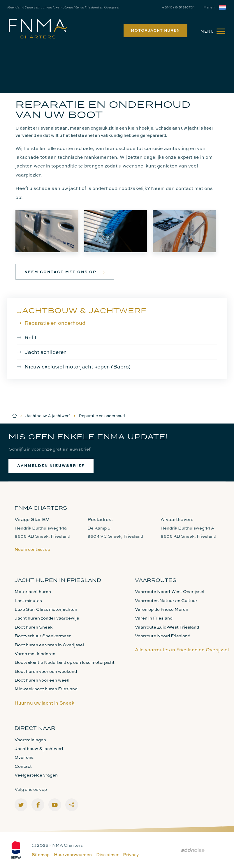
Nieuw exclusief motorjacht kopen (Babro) (78, 366)
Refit (31, 337)
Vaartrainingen (30, 740)
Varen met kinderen (35, 653)
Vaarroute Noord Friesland (163, 636)
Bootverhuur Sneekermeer (43, 636)
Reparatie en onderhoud (55, 323)
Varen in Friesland (154, 618)
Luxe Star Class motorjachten (46, 609)
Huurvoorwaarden (73, 854)
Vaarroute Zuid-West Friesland (167, 627)
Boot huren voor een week (42, 680)
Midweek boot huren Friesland (46, 689)
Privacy (131, 854)
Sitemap (41, 854)
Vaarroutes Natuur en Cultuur (166, 600)
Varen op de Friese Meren (162, 609)
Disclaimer (107, 854)
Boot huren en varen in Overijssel (49, 645)
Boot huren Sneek (34, 627)
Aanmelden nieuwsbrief (51, 465)
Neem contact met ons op (65, 272)
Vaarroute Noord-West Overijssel (170, 591)
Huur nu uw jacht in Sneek (44, 703)
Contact (23, 766)
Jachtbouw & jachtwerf (82, 310)
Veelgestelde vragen (36, 775)
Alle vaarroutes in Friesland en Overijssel (182, 650)
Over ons (24, 757)
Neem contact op (32, 549)
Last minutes (28, 600)
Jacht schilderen (46, 352)
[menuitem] (154, 31)
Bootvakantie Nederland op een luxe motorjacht (65, 662)
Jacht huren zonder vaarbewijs (47, 618)
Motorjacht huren (155, 30)
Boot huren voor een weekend (46, 671)
